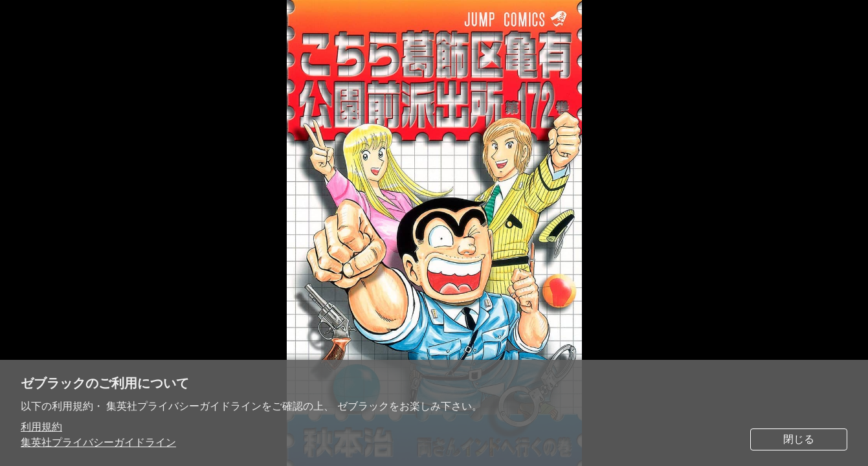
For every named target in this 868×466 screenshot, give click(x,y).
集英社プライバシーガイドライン (98, 442)
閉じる (799, 439)
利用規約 (41, 427)
